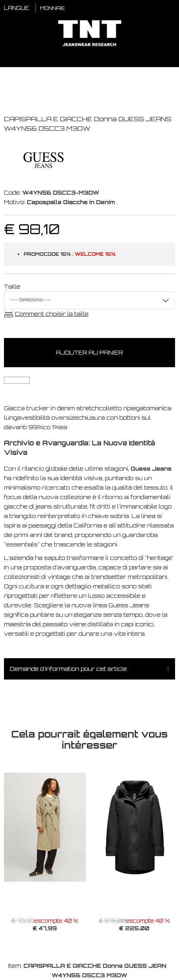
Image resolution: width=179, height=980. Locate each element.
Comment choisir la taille (52, 314)
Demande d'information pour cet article (68, 669)
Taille (12, 286)
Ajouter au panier (89, 352)
